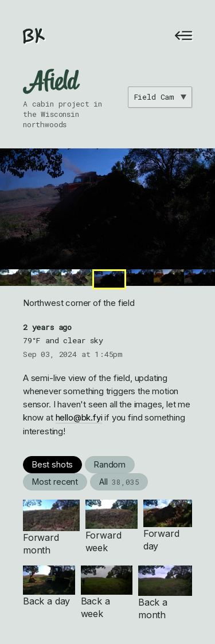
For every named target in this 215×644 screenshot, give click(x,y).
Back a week (107, 592)
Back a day (49, 586)
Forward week (112, 527)
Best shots (52, 464)
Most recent (55, 482)
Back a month (165, 593)
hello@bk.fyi (79, 417)
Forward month (51, 528)
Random (110, 464)
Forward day (168, 526)
